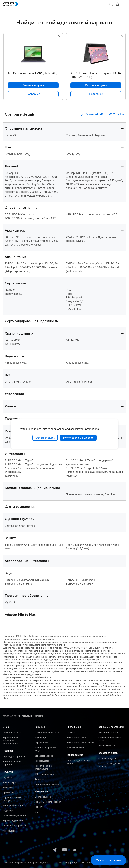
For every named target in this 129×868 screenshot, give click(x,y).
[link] (33, 94)
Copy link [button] (116, 115)
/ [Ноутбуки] (27, 716)
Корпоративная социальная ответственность (11, 741)
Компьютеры (9, 782)
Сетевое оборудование (14, 816)
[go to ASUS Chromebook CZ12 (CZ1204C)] (33, 54)
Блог (37, 812)
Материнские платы (13, 806)
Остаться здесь (45, 438)
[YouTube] (64, 850)
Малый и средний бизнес (48, 733)
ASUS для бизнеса (12, 733)
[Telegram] (54, 850)
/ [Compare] (38, 716)
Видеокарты (9, 811)
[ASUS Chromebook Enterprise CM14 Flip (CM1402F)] (96, 74)
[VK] (75, 850)
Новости (39, 807)
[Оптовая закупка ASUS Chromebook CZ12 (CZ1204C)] (33, 85)
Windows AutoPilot (76, 748)
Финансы (39, 779)
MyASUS (71, 733)
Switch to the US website (78, 438)
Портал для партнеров (14, 756)
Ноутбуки (7, 777)
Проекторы (8, 792)
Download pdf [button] (92, 115)
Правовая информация (66, 863)
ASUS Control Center (76, 738)
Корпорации (41, 738)
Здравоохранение (44, 756)
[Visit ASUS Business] (12, 716)
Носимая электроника (14, 826)
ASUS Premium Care (108, 733)
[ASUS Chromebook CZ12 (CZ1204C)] (33, 74)
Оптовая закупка (107, 758)
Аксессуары (9, 831)
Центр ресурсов (43, 797)
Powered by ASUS (107, 746)
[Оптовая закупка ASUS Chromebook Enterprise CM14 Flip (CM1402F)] (96, 85)
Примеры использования (48, 802)
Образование (41, 743)
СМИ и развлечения (45, 774)
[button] (111, 4)
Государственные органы (48, 784)
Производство (42, 761)
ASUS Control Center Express (80, 743)
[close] (114, 423)
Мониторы (8, 787)
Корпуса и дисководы (14, 821)
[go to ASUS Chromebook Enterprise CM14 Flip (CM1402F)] (96, 54)
